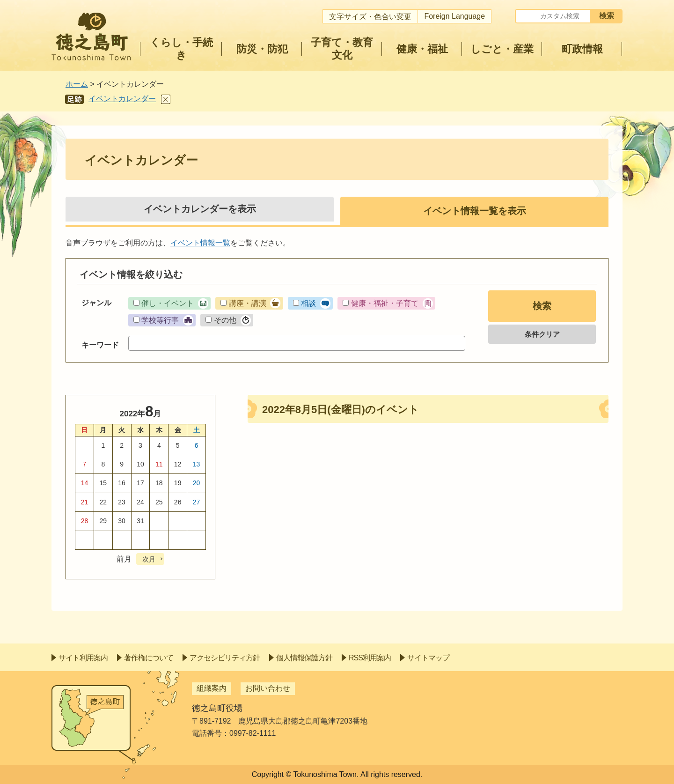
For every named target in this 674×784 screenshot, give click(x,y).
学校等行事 (160, 320)
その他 (225, 320)
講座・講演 (248, 303)
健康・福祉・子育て (385, 303)
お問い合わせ (268, 688)
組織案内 (212, 688)
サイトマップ (428, 658)
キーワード (100, 345)
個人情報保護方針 (304, 658)
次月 (149, 559)
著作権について (149, 658)
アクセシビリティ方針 (225, 658)
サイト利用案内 (83, 658)
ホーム (77, 84)
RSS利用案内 (370, 658)
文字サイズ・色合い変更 (370, 17)
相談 (308, 303)
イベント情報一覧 (200, 243)
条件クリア (542, 334)
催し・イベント (168, 303)
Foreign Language (454, 16)
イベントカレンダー (122, 99)
